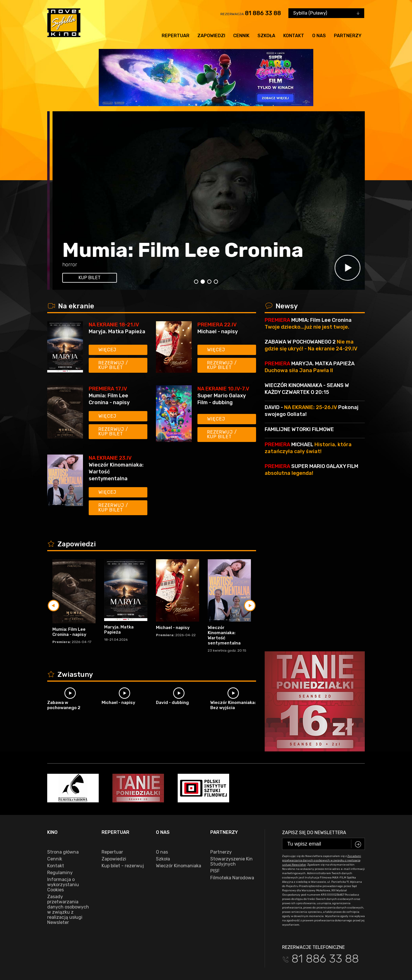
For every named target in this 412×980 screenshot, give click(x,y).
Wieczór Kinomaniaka (179, 825)
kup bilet (84, 278)
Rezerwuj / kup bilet (113, 365)
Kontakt (294, 36)
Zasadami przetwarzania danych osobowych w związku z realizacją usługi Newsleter (322, 820)
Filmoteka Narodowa (232, 837)
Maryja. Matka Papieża (117, 332)
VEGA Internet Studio (171, 972)
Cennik (241, 36)
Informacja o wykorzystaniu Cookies (63, 844)
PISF (215, 830)
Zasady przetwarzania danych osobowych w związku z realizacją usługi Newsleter (68, 869)
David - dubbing (172, 703)
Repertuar (176, 36)
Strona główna (63, 811)
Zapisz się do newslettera (314, 792)
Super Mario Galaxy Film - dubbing (182, 229)
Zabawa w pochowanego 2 (64, 705)
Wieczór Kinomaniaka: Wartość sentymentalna (116, 472)
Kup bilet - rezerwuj (123, 825)
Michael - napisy (218, 332)
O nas (319, 36)
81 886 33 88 (263, 13)
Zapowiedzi (211, 36)
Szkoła (266, 36)
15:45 (93, 265)
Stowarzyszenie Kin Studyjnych (231, 821)
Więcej (107, 350)
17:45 (109, 265)
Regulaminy (60, 832)
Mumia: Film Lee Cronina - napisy (109, 399)
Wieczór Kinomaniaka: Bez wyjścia (233, 705)
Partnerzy (348, 36)
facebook (60, 954)
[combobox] (326, 13)
